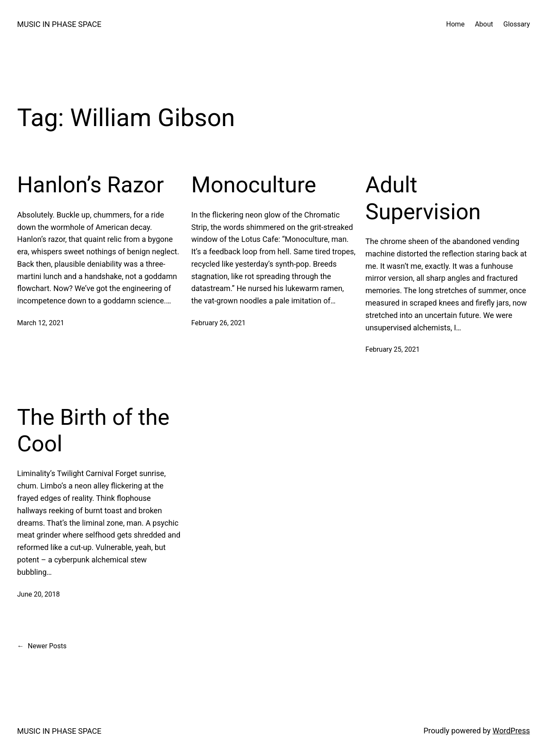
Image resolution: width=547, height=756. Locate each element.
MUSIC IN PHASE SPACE (59, 24)
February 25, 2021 (393, 349)
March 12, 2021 (41, 323)
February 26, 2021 (219, 323)
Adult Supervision (423, 198)
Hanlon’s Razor (90, 185)
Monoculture (254, 185)
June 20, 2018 (38, 594)
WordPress (511, 731)
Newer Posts (42, 646)
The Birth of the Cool (93, 431)
